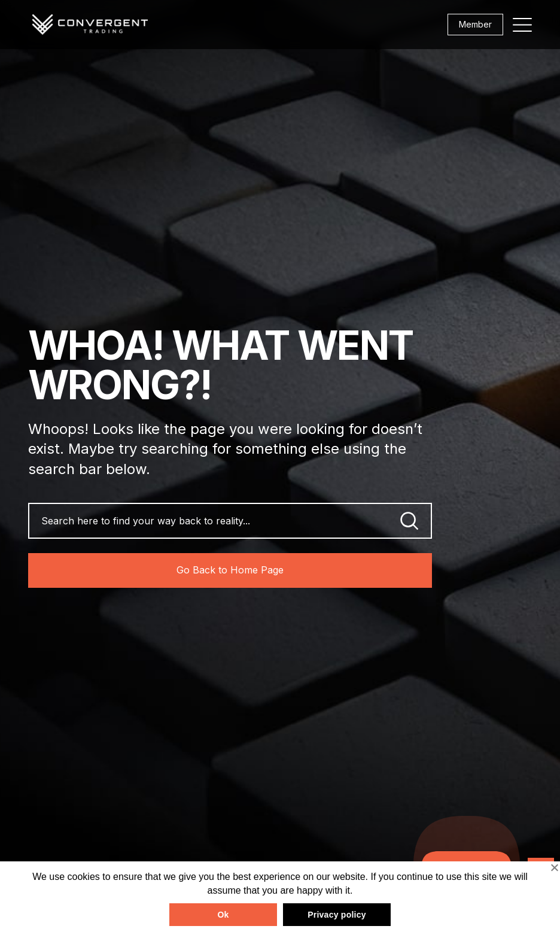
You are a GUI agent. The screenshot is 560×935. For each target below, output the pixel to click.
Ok (223, 915)
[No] (554, 867)
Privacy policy (337, 915)
